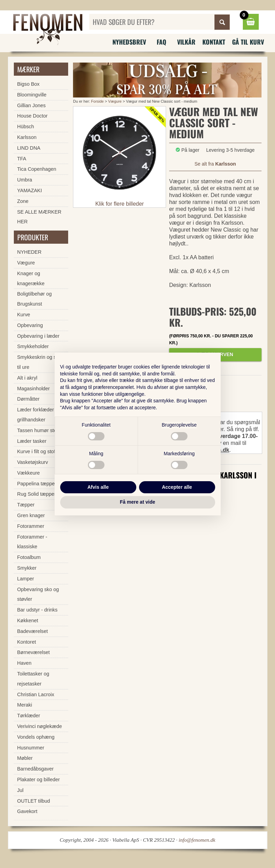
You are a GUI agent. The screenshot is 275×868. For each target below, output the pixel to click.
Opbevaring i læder (38, 336)
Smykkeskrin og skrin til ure (41, 362)
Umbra (25, 180)
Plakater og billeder (39, 780)
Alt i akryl (27, 378)
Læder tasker (32, 441)
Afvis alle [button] (98, 487)
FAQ (162, 42)
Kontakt (214, 42)
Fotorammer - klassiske (32, 542)
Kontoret (27, 642)
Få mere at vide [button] (138, 502)
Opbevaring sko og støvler (38, 594)
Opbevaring (30, 325)
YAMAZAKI (30, 190)
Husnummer (31, 748)
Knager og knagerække (31, 278)
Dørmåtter (29, 399)
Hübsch (26, 127)
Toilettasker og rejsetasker (33, 679)
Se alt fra (215, 164)
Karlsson (27, 137)
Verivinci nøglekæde (40, 726)
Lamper (26, 579)
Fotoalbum (29, 557)
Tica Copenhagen (37, 169)
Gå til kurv (248, 42)
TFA (22, 159)
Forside (97, 101)
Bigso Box (29, 84)
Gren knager (31, 515)
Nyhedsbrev (129, 42)
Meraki (25, 705)
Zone (23, 201)
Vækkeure (29, 473)
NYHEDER (29, 252)
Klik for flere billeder (120, 204)
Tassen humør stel (38, 430)
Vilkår (186, 42)
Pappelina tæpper (37, 484)
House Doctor (33, 116)
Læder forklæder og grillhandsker (39, 415)
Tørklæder (29, 716)
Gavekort (27, 811)
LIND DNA (29, 148)
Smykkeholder (33, 346)
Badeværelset (33, 631)
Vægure (115, 101)
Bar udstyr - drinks (38, 610)
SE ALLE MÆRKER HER (39, 217)
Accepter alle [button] (177, 487)
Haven (25, 663)
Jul (20, 790)
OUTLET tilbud (34, 801)
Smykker (27, 568)
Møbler (25, 758)
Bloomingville (32, 95)
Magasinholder (34, 389)
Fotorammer (31, 526)
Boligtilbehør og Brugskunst (35, 299)
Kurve (24, 315)
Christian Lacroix (36, 694)
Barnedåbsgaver (36, 769)
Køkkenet (28, 620)
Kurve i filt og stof (36, 451)
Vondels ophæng (36, 737)
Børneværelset (34, 652)
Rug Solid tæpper (37, 494)
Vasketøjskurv (33, 462)
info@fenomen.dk (197, 840)
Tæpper (26, 505)
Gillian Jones (31, 105)
